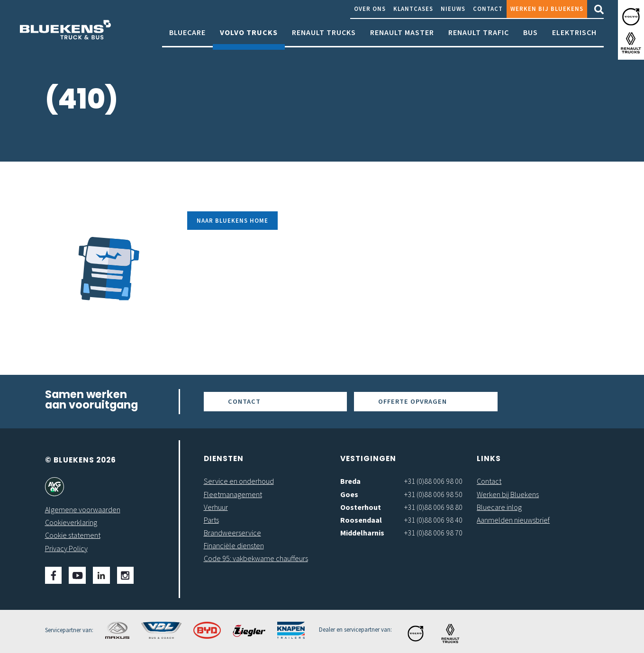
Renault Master (402, 37)
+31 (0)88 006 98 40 (433, 520)
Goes (349, 494)
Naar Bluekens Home (232, 220)
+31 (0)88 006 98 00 (433, 481)
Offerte (413, 401)
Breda (350, 481)
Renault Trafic (479, 37)
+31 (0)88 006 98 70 (433, 533)
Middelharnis (362, 533)
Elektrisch (574, 37)
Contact (488, 9)
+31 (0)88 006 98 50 (433, 494)
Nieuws (453, 9)
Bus (531, 37)
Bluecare (187, 37)
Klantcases (413, 9)
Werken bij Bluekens (547, 9)
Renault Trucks (324, 37)
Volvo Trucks (249, 37)
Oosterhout (361, 507)
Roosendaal (361, 520)
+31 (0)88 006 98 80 (433, 507)
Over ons (370, 9)
